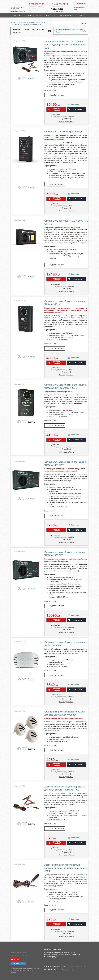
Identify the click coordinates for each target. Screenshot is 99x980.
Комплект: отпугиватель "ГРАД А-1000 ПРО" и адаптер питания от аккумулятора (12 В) (65, 45)
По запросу (31, 78)
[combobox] (42, 11)
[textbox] (42, 11)
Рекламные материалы (53, 949)
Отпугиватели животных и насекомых (32, 22)
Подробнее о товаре (57, 95)
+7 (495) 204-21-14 (60, 4)
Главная (13, 22)
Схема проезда (58, 9)
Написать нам (58, 11)
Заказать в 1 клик (57, 110)
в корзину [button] (78, 110)
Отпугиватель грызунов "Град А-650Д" (64, 132)
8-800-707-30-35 (37, 4)
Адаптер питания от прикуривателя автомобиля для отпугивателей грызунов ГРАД (65, 868)
